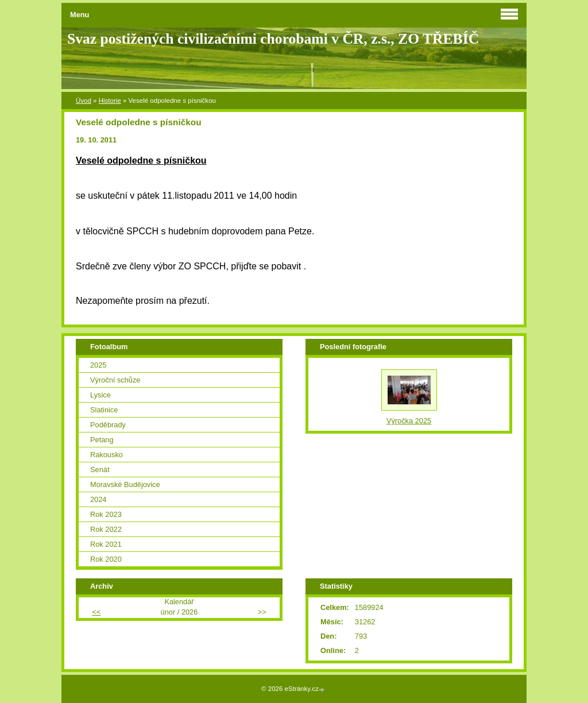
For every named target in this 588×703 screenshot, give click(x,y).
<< (96, 612)
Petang (102, 440)
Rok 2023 (106, 514)
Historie (110, 101)
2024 (98, 499)
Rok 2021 (106, 544)
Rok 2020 (106, 559)
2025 (98, 365)
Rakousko (107, 455)
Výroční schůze (115, 380)
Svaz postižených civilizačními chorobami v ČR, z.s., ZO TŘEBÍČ (273, 39)
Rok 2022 (106, 529)
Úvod (84, 101)
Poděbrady (108, 425)
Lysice (100, 395)
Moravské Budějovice (125, 484)
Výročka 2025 (409, 421)
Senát (100, 470)
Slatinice (104, 410)
